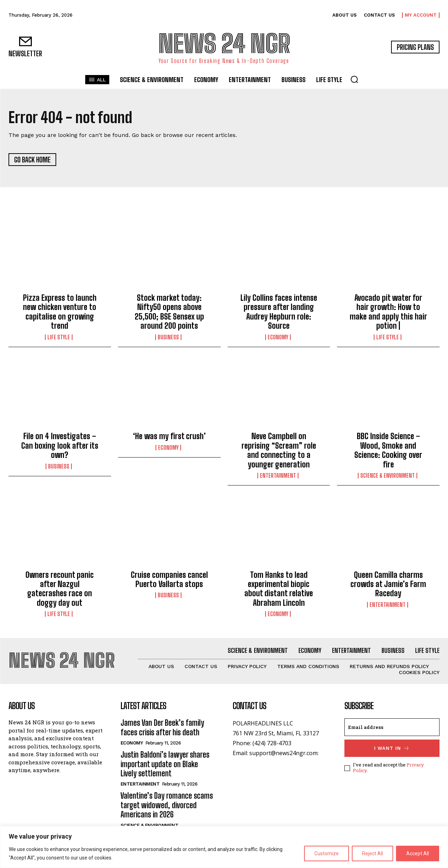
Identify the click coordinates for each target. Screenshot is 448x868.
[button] (354, 79)
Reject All (373, 853)
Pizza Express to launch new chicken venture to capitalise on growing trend (60, 312)
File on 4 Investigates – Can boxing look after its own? (60, 446)
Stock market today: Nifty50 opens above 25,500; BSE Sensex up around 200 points (169, 312)
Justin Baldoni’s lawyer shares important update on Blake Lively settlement (165, 764)
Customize (327, 853)
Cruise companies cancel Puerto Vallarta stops (169, 579)
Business (168, 337)
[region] (224, 847)
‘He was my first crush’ (169, 436)
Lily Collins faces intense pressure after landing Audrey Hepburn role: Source (279, 312)
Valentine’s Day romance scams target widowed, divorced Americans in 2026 (167, 805)
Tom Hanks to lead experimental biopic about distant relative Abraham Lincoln (279, 589)
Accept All (418, 853)
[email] (392, 727)
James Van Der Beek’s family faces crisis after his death (162, 727)
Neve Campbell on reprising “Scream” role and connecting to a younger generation (279, 450)
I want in (392, 748)
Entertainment (278, 476)
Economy (278, 337)
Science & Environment (388, 476)
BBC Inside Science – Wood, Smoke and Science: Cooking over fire (388, 450)
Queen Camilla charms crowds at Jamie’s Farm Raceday (388, 584)
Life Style (59, 337)
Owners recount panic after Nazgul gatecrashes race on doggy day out (60, 589)
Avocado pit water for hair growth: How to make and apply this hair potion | (388, 312)
